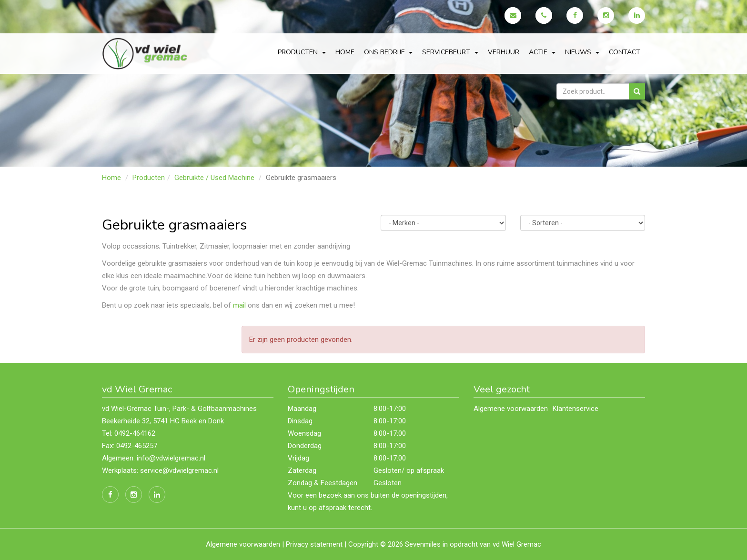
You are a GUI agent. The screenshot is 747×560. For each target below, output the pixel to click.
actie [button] (542, 52)
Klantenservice (575, 409)
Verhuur (504, 52)
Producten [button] (302, 52)
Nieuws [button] (582, 52)
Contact (625, 52)
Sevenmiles (423, 544)
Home (345, 52)
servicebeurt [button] (450, 52)
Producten (149, 178)
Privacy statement (314, 544)
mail (239, 305)
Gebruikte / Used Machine (214, 178)
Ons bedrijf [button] (388, 52)
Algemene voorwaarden (511, 409)
